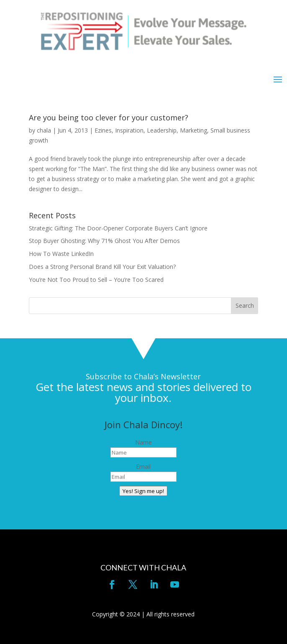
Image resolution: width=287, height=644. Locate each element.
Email (143, 466)
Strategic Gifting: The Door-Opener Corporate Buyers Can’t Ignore (118, 228)
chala (44, 130)
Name (143, 442)
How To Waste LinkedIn (61, 254)
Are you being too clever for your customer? (109, 118)
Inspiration (129, 130)
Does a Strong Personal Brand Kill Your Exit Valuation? (102, 267)
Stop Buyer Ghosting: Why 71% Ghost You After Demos (104, 241)
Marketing (193, 130)
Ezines (103, 130)
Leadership (162, 130)
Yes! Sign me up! (143, 491)
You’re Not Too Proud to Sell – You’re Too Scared (96, 280)
